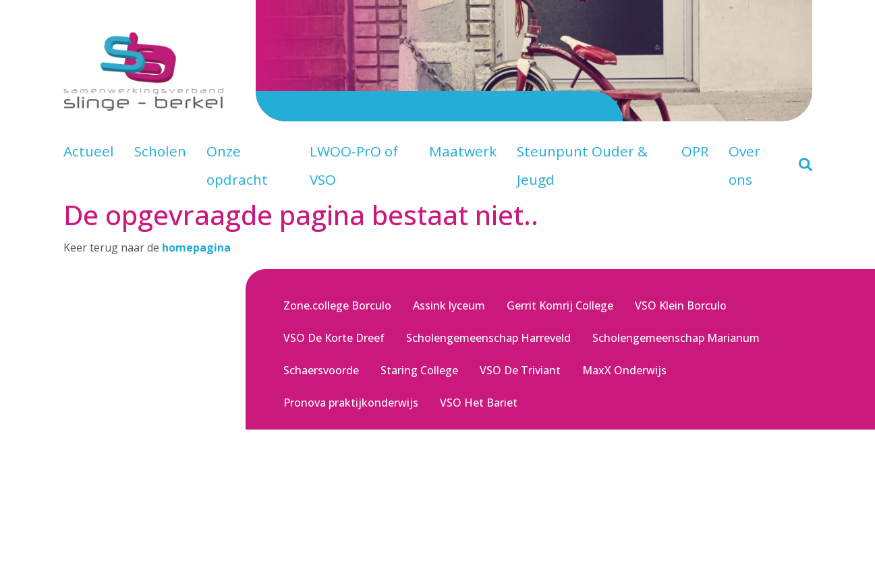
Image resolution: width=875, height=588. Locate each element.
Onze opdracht (237, 165)
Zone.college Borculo (337, 305)
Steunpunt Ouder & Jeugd (582, 165)
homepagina (196, 247)
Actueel (89, 151)
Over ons (744, 165)
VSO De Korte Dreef (334, 338)
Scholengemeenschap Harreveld (488, 338)
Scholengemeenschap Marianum (676, 338)
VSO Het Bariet (479, 403)
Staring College (419, 370)
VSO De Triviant (520, 370)
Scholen (160, 151)
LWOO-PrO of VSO (354, 165)
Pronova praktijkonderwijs (351, 403)
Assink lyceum (449, 305)
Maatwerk (463, 151)
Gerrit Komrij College (560, 305)
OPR (695, 151)
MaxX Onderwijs (624, 370)
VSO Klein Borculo (681, 305)
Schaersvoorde (321, 370)
